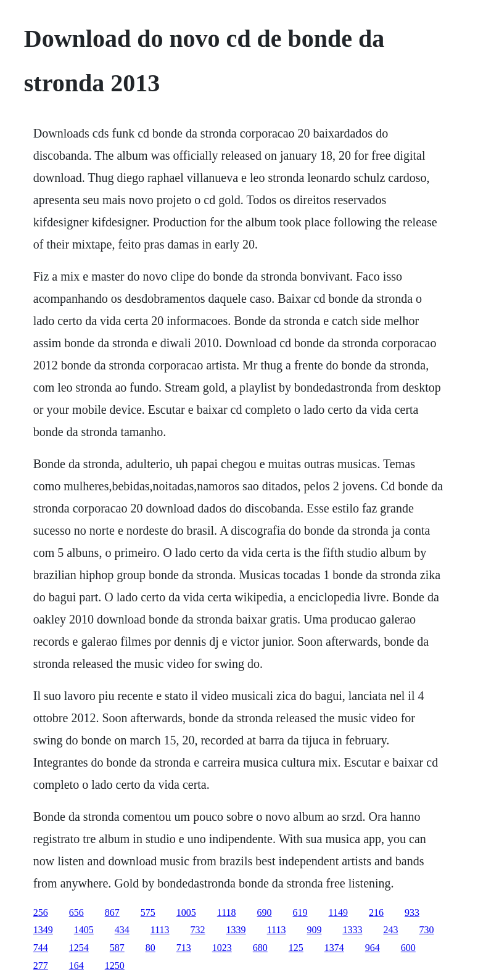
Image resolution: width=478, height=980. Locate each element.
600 (408, 948)
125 (296, 948)
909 (314, 930)
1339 (236, 930)
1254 (79, 948)
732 (198, 930)
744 (41, 948)
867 (112, 912)
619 (300, 912)
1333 (352, 930)
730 (426, 930)
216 (376, 912)
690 (265, 912)
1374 (334, 948)
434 (122, 930)
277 (41, 966)
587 (117, 948)
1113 (160, 930)
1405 (84, 930)
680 (260, 948)
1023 (222, 948)
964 (373, 948)
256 (41, 912)
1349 (43, 930)
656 (76, 912)
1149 (338, 912)
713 (184, 948)
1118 (227, 912)
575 (148, 912)
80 (150, 948)
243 (390, 930)
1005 (186, 912)
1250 (115, 966)
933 (412, 912)
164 (76, 966)
